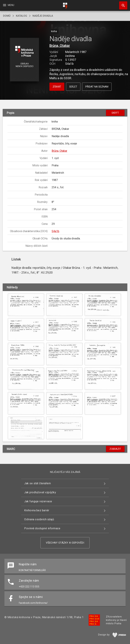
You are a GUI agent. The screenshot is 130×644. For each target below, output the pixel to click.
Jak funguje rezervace (38, 501)
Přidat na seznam (97, 87)
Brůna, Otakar (60, 46)
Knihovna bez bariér (37, 510)
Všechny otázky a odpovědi (65, 543)
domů (7, 16)
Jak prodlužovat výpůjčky (40, 492)
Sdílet (73, 87)
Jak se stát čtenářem (37, 483)
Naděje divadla (43, 16)
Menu (8, 5)
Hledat (122, 4)
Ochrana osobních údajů (39, 519)
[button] (24, 60)
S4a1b (55, 231)
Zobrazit (115, 449)
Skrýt (115, 113)
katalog (21, 16)
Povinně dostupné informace (42, 528)
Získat (57, 87)
